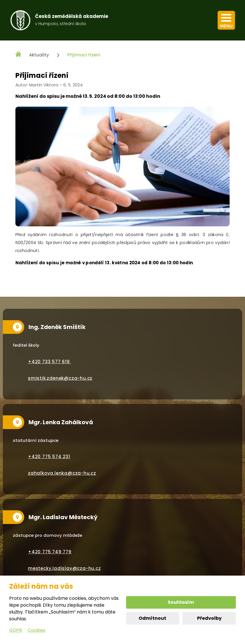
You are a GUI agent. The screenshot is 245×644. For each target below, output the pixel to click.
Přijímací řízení (84, 55)
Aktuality (39, 55)
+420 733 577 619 (50, 362)
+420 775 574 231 (49, 457)
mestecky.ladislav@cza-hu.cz (64, 568)
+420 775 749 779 (50, 552)
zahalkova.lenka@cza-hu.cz (62, 473)
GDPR (16, 630)
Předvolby (209, 618)
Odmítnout (152, 618)
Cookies (37, 630)
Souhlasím (181, 602)
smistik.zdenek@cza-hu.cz (60, 378)
